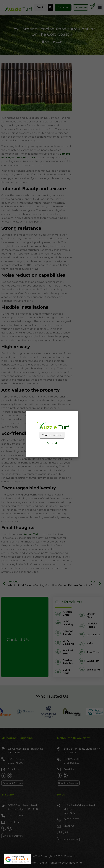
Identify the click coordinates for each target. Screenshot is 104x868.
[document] (52, 434)
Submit (52, 443)
